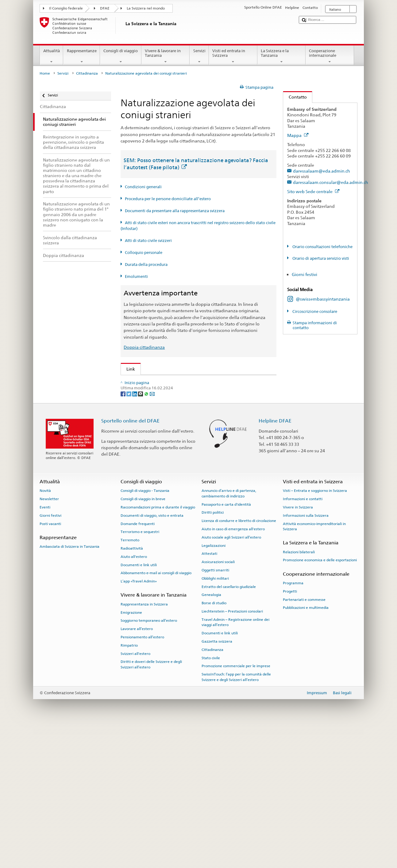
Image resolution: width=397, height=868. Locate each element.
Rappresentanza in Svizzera (144, 745)
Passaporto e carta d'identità (226, 646)
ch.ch (133, 485)
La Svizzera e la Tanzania (282, 56)
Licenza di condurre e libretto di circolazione (239, 662)
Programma (293, 724)
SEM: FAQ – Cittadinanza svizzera (161, 392)
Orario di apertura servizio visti (320, 258)
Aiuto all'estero (134, 698)
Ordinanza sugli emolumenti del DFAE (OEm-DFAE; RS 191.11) (190, 432)
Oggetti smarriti (215, 711)
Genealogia (211, 736)
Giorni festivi (304, 274)
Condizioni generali (143, 187)
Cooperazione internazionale (330, 56)
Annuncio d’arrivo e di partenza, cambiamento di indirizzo (229, 634)
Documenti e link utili (139, 706)
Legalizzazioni (214, 687)
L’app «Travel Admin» (139, 722)
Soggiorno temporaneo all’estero (149, 762)
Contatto (295, 97)
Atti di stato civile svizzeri (148, 241)
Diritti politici (213, 654)
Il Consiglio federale (66, 8)
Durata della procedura (146, 265)
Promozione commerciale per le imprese (236, 808)
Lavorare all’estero (137, 770)
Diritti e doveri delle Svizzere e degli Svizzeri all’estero (151, 806)
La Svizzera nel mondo (146, 8)
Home (45, 73)
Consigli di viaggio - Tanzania (145, 632)
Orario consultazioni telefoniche (322, 247)
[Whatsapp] (147, 535)
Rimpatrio (129, 787)
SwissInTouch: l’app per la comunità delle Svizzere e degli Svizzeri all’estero (236, 818)
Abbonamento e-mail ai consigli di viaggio (156, 714)
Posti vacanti (50, 665)
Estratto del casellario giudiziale (229, 728)
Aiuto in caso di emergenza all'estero (233, 670)
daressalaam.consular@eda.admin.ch (331, 182)
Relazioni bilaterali (299, 693)
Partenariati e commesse (304, 741)
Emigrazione (131, 754)
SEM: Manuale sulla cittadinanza (161, 402)
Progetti (290, 733)
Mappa (298, 135)
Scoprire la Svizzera (147, 475)
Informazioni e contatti (303, 640)
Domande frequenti (138, 665)
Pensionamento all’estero (142, 778)
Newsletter (49, 640)
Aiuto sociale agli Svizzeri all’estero (231, 679)
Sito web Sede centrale (313, 191)
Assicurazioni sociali (218, 703)
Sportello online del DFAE (130, 562)
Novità (45, 632)
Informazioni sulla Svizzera (306, 657)
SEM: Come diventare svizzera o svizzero (168, 381)
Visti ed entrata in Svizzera (233, 56)
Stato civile (211, 799)
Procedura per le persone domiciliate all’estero (168, 199)
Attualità (52, 56)
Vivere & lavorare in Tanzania (166, 56)
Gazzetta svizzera (217, 783)
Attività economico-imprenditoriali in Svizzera (314, 668)
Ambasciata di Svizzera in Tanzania (69, 688)
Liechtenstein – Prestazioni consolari (232, 753)
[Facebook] (123, 535)
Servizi (199, 56)
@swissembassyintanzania (323, 299)
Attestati (209, 695)
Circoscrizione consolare (314, 311)
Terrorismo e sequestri (140, 673)
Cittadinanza (87, 73)
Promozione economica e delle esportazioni (320, 701)
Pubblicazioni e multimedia (306, 749)
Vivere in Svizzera (298, 648)
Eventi (45, 648)
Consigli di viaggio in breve (143, 640)
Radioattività (132, 690)
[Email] (152, 535)
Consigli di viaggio (121, 56)
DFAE (105, 8)
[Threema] (141, 535)
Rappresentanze (82, 56)
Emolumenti (136, 276)
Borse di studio (214, 744)
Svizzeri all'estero (135, 795)
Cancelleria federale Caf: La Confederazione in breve (181, 506)
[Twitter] (129, 535)
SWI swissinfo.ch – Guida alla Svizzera (165, 495)
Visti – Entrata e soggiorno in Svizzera (315, 632)
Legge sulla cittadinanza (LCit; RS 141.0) (168, 412)
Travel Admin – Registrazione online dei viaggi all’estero (235, 763)
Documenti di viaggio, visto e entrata (152, 657)
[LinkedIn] (135, 535)
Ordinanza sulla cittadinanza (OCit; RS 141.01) (174, 422)
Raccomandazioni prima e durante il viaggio (158, 648)
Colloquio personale (144, 253)
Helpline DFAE (275, 562)
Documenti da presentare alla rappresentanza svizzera (175, 211)
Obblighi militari (215, 720)
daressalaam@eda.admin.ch (322, 171)
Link (128, 369)
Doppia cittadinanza (144, 347)
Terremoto (130, 681)
